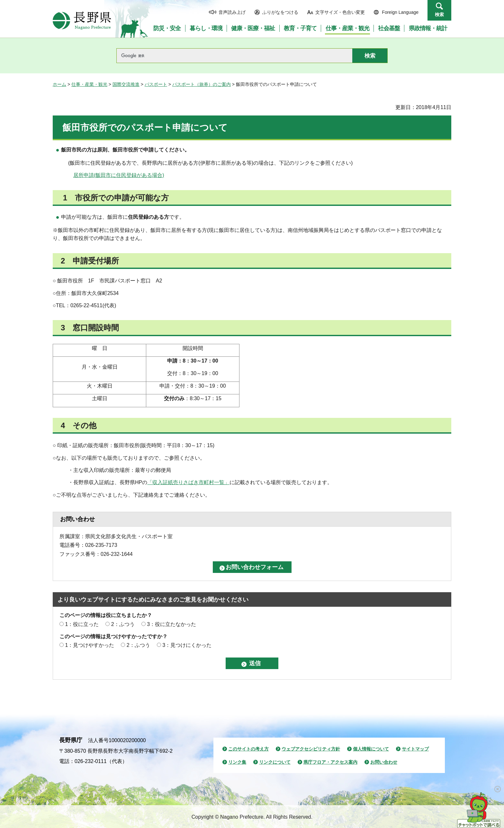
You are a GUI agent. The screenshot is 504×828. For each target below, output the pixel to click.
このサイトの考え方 (248, 749)
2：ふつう (123, 624)
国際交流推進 (126, 84)
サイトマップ (415, 749)
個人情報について (371, 749)
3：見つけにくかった (187, 645)
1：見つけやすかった (90, 645)
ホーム (59, 84)
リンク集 (237, 762)
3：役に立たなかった (171, 624)
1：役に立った (82, 624)
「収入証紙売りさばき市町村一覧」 (188, 482)
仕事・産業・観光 (89, 84)
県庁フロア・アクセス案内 (330, 762)
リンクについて (275, 762)
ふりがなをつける (280, 12)
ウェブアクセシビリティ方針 (311, 749)
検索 (439, 14)
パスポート (156, 84)
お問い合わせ (384, 762)
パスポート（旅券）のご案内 (202, 84)
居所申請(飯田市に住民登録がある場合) (119, 175)
